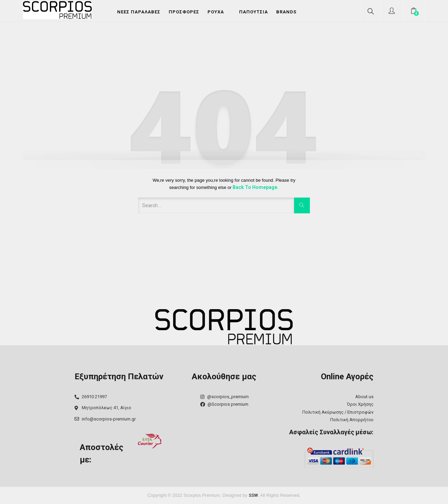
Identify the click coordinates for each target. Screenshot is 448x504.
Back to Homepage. (256, 187)
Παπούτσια (254, 12)
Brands (286, 12)
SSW (253, 495)
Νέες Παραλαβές (139, 12)
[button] (415, 12)
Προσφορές (184, 12)
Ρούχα (216, 12)
